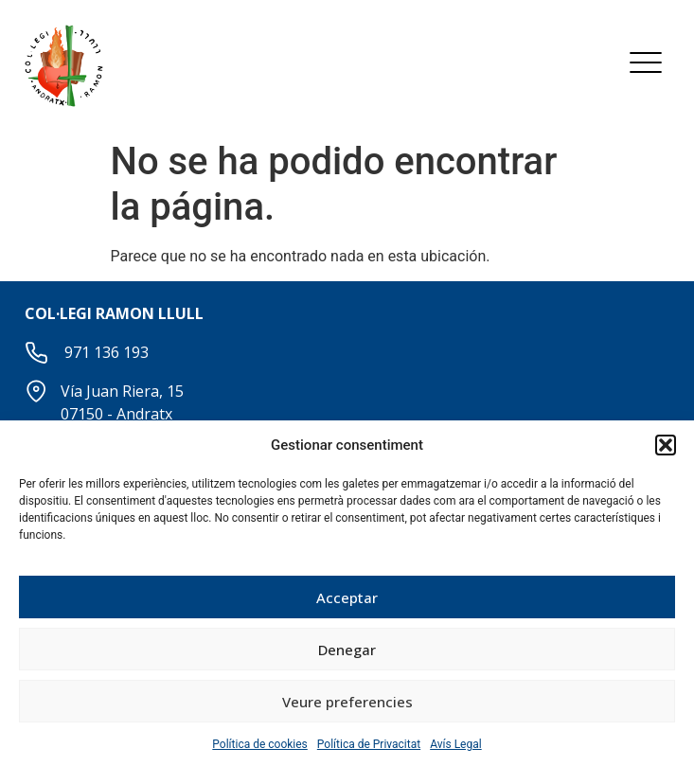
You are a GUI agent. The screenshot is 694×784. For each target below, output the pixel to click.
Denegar (347, 650)
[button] (666, 445)
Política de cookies (260, 744)
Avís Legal (456, 744)
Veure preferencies (347, 702)
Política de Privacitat (369, 744)
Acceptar (347, 597)
